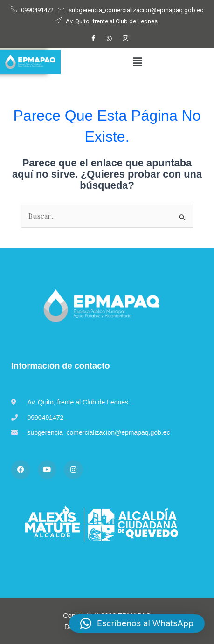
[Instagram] (125, 39)
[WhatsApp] (110, 39)
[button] (137, 62)
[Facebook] (93, 39)
